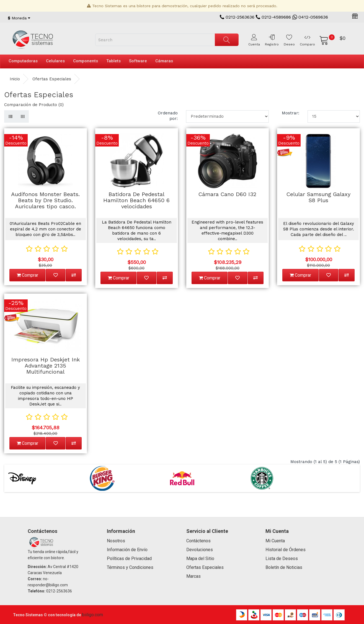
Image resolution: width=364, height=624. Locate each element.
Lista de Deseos (282, 558)
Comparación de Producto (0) (34, 105)
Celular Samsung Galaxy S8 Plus (318, 197)
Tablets (113, 61)
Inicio (15, 79)
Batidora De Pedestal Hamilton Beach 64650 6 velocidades (136, 200)
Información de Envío (127, 550)
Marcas (193, 576)
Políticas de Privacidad (129, 558)
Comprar (27, 275)
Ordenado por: (168, 116)
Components (86, 61)
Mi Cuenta (275, 541)
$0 (342, 38)
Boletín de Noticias (284, 567)
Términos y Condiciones (130, 567)
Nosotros (116, 541)
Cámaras (164, 61)
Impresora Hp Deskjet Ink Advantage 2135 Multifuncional (46, 366)
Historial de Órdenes (286, 550)
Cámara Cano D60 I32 (227, 194)
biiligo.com (92, 615)
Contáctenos (198, 541)
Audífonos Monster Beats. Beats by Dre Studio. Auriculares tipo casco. (45, 200)
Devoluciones (200, 550)
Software (138, 61)
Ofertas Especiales (52, 79)
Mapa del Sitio (200, 558)
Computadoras (23, 61)
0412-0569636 (310, 17)
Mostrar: (291, 113)
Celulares (55, 61)
